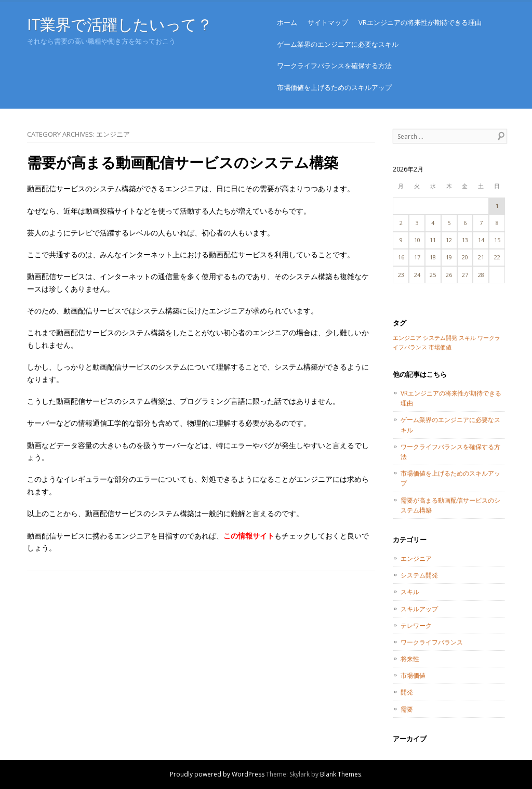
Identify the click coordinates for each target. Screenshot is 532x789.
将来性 (410, 659)
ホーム (287, 22)
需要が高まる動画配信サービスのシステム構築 (183, 162)
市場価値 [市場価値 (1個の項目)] (440, 347)
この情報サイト (249, 536)
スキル (410, 592)
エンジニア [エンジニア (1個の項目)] (407, 338)
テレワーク (416, 626)
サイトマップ (328, 22)
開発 (407, 692)
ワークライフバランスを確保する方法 (334, 65)
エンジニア (416, 558)
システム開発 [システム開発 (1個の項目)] (440, 338)
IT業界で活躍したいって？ (119, 24)
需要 (407, 709)
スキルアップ (419, 609)
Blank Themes (341, 774)
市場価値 (413, 675)
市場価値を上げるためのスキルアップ (334, 87)
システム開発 (419, 575)
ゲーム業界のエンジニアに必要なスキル (338, 44)
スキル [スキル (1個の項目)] (467, 338)
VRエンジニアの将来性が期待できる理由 (420, 22)
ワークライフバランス (432, 642)
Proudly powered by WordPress (217, 774)
